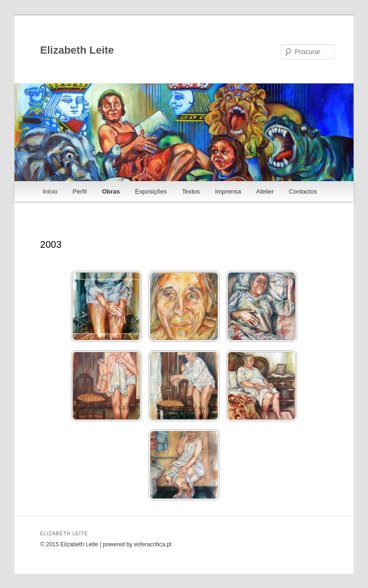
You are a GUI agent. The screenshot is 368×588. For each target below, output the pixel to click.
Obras (111, 191)
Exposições (151, 191)
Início (50, 191)
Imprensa (228, 191)
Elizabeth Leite (77, 50)
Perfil (80, 191)
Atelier (265, 191)
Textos (191, 191)
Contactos (303, 191)
